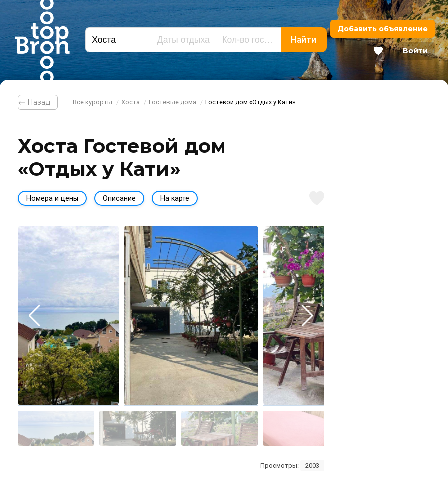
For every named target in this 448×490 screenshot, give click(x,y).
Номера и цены (52, 198)
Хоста (130, 102)
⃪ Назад (38, 102)
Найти (304, 40)
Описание (119, 198)
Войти (415, 51)
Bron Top (42, 40)
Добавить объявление (382, 29)
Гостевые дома (172, 102)
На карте (175, 198)
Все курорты (93, 102)
